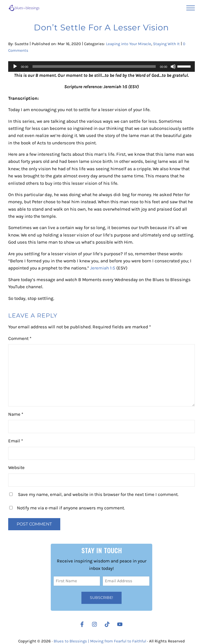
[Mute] (173, 67)
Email (16, 442)
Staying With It (169, 44)
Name (16, 415)
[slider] (94, 67)
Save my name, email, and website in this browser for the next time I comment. (98, 495)
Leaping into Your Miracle (129, 44)
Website (16, 468)
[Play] (15, 67)
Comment (20, 339)
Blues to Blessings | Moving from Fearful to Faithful (100, 641)
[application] (101, 67)
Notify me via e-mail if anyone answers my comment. (67, 509)
